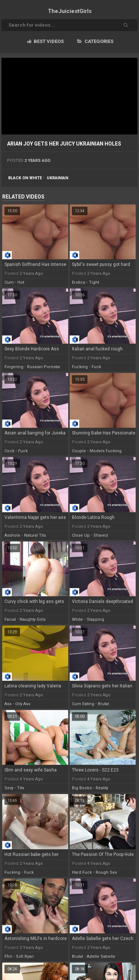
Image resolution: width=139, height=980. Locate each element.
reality (102, 788)
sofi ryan (25, 956)
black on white (25, 178)
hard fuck (82, 872)
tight (94, 282)
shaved (101, 535)
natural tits (35, 535)
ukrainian (57, 178)
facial (10, 619)
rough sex (106, 872)
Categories (95, 41)
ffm (8, 956)
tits (21, 788)
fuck (96, 367)
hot (21, 282)
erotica (79, 282)
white (77, 619)
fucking (80, 367)
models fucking (106, 451)
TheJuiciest (70, 11)
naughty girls (33, 619)
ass (8, 704)
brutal (103, 704)
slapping (95, 619)
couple (79, 451)
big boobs (82, 788)
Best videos (45, 41)
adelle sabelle (101, 956)
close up (81, 535)
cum (9, 282)
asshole (12, 535)
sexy (9, 788)
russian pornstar (44, 367)
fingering (14, 367)
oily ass (23, 704)
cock (9, 451)
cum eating (83, 704)
